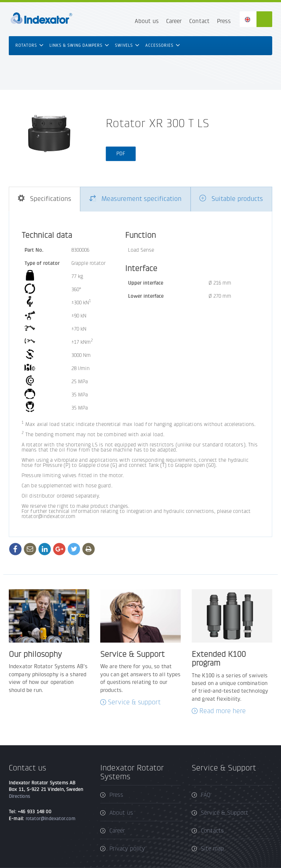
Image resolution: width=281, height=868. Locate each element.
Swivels (127, 45)
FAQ (206, 795)
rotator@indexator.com (50, 818)
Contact (199, 21)
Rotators (29, 45)
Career (174, 21)
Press (224, 21)
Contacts (212, 831)
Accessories (163, 45)
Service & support (134, 702)
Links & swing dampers (79, 45)
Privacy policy (127, 848)
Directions (19, 796)
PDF (121, 154)
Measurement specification (135, 199)
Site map (212, 848)
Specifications (45, 199)
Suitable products (231, 199)
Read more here (223, 711)
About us (147, 21)
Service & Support (225, 813)
